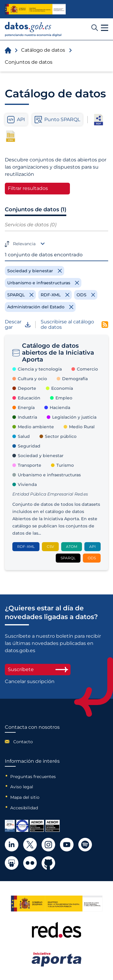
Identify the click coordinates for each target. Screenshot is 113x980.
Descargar (18, 325)
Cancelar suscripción (30, 682)
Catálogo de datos (43, 50)
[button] (105, 28)
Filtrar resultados (28, 188)
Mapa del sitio (25, 797)
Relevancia (24, 244)
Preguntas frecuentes (33, 777)
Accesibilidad (24, 808)
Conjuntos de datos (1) (36, 209)
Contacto (23, 742)
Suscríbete (38, 669)
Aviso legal (22, 787)
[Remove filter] (35, 271)
